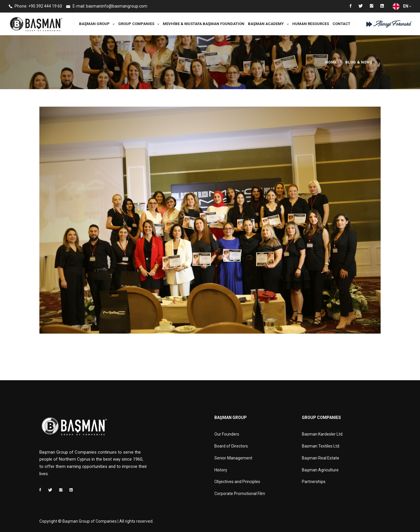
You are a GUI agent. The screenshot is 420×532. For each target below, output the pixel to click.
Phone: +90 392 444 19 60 (35, 7)
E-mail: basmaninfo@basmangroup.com (107, 7)
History (221, 470)
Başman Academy (266, 24)
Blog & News (359, 62)
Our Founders (227, 434)
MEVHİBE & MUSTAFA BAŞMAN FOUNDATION (204, 24)
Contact (341, 24)
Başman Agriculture (320, 470)
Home (331, 62)
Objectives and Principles (237, 482)
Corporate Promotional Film (240, 494)
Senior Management (233, 458)
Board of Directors (231, 446)
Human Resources (311, 24)
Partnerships (314, 482)
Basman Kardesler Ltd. (323, 434)
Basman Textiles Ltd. (321, 446)
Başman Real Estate (321, 458)
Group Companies (136, 24)
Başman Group (94, 24)
